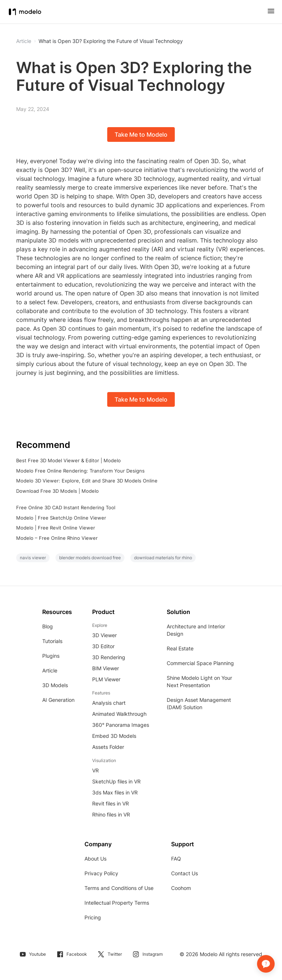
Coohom (181, 888)
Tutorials (52, 641)
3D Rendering (109, 657)
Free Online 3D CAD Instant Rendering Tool (66, 507)
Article (50, 670)
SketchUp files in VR (116, 781)
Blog (48, 626)
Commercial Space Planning (200, 663)
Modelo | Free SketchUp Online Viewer (61, 518)
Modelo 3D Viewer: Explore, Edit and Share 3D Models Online (87, 481)
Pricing (93, 917)
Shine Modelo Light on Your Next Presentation (199, 681)
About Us (95, 859)
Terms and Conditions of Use (119, 888)
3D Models (55, 685)
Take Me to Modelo (141, 134)
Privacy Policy (101, 873)
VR (95, 770)
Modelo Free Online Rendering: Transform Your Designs (80, 471)
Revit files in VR (111, 803)
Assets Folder (108, 747)
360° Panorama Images (121, 725)
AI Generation (58, 700)
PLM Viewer (106, 679)
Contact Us (185, 873)
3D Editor (103, 646)
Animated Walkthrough (119, 714)
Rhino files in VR (111, 814)
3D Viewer (104, 635)
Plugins (51, 656)
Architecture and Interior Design (196, 630)
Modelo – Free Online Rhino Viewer (57, 538)
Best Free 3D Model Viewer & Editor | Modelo (68, 460)
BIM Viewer (106, 668)
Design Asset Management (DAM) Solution (199, 703)
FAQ (176, 859)
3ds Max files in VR (115, 792)
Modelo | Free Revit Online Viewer (56, 528)
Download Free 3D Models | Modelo (57, 491)
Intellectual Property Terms (117, 903)
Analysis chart (109, 703)
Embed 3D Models (114, 736)
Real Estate (180, 648)
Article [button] (24, 41)
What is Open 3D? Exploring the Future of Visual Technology (111, 41)
